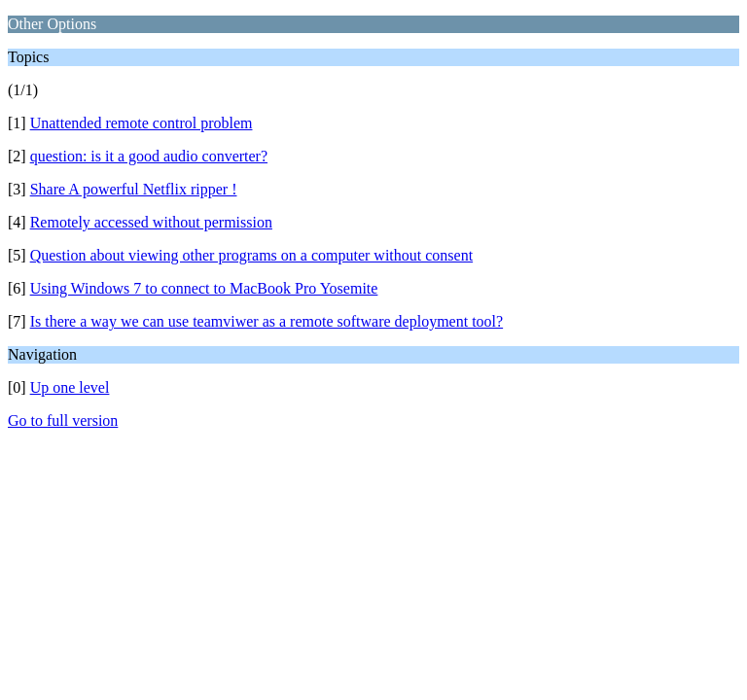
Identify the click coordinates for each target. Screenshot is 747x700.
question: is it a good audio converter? (149, 156)
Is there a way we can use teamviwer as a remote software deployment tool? (267, 321)
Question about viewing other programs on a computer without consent (251, 255)
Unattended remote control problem (142, 123)
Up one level (70, 387)
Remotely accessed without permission (151, 222)
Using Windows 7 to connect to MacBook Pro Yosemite (204, 288)
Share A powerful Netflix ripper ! (134, 189)
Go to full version (63, 420)
